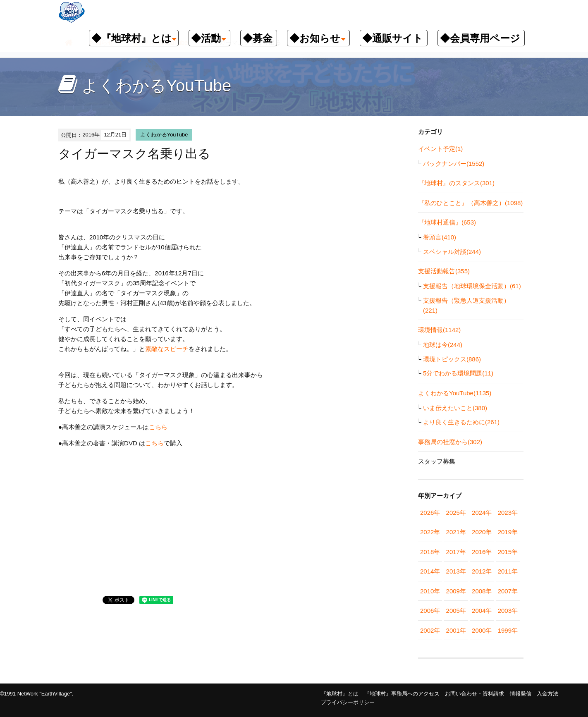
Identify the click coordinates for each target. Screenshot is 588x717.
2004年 (482, 611)
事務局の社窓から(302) (450, 442)
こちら (158, 427)
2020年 (482, 532)
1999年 (508, 630)
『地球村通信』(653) (447, 222)
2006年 (430, 611)
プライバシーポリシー (348, 702)
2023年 (508, 513)
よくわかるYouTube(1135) (455, 393)
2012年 (482, 571)
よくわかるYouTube (164, 135)
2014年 (430, 571)
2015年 (508, 552)
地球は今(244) (443, 345)
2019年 (508, 532)
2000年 (482, 630)
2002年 (430, 630)
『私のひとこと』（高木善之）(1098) (470, 203)
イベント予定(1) (440, 149)
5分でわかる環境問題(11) (458, 373)
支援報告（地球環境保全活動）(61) (472, 286)
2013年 (456, 571)
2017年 (456, 552)
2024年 (482, 513)
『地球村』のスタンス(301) (456, 183)
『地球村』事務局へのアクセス (402, 694)
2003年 (508, 611)
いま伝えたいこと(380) (455, 408)
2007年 (508, 591)
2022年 (430, 532)
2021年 (456, 532)
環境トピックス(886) (452, 359)
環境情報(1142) (439, 330)
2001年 (456, 630)
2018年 (430, 552)
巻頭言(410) (440, 237)
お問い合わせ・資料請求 (474, 694)
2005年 (456, 611)
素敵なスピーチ (167, 349)
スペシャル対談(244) (452, 252)
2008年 (482, 591)
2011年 (508, 571)
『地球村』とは (340, 694)
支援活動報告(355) (444, 271)
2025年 (456, 513)
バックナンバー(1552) (454, 164)
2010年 (430, 591)
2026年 (430, 513)
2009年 (456, 591)
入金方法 (547, 694)
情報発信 (521, 694)
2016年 (482, 552)
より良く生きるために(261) (461, 422)
